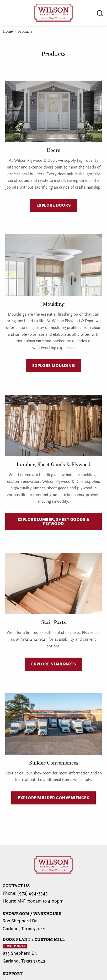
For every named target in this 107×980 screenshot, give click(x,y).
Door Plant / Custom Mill (34, 939)
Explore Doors (54, 205)
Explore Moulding (53, 366)
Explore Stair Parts (54, 664)
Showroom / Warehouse (32, 913)
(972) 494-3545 (33, 893)
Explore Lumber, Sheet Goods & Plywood (54, 522)
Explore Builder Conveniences (53, 798)
